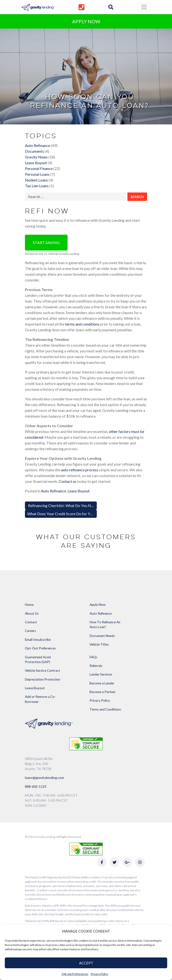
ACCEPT (86, 963)
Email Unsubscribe (38, 640)
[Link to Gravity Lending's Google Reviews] (127, 862)
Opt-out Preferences (75, 974)
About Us (32, 613)
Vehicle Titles (99, 644)
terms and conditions (82, 324)
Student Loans (36, 180)
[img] (111, 7)
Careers (30, 631)
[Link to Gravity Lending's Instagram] (140, 862)
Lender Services (101, 674)
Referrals (96, 666)
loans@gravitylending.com (44, 778)
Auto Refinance (37, 145)
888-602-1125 (36, 786)
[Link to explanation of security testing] (86, 743)
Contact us (68, 481)
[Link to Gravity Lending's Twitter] (115, 862)
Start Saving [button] (46, 242)
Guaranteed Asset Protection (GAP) (38, 659)
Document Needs (102, 636)
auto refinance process (80, 470)
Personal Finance (39, 168)
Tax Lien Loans (37, 186)
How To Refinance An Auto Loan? (105, 624)
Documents (34, 151)
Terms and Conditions (105, 709)
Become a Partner (103, 692)
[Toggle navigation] (144, 7)
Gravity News (36, 157)
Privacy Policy (100, 974)
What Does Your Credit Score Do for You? (62, 514)
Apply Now (97, 605)
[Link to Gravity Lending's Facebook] (102, 862)
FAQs (93, 657)
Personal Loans (37, 174)
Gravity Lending (69, 254)
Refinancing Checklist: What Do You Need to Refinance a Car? (78, 505)
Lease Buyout (36, 163)
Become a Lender (102, 683)
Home (29, 605)
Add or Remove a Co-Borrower (40, 699)
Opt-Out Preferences (40, 648)
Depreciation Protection (43, 679)
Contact (31, 622)
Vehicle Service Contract (43, 671)
